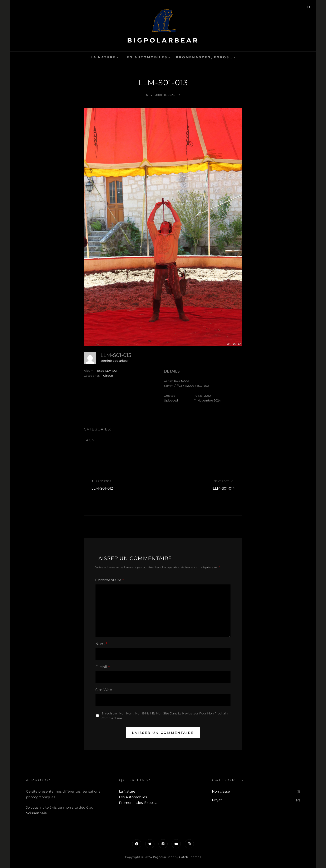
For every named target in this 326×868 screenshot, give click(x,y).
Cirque (108, 376)
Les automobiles (146, 57)
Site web (104, 690)
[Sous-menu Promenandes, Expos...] (234, 57)
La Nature (103, 57)
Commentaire (110, 580)
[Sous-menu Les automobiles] (169, 57)
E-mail (102, 667)
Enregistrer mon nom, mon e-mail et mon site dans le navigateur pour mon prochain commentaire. (165, 716)
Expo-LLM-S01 (107, 371)
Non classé (221, 791)
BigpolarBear (163, 40)
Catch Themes (190, 857)
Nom (101, 644)
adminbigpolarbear (115, 361)
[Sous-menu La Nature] (118, 57)
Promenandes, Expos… (204, 57)
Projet (217, 800)
